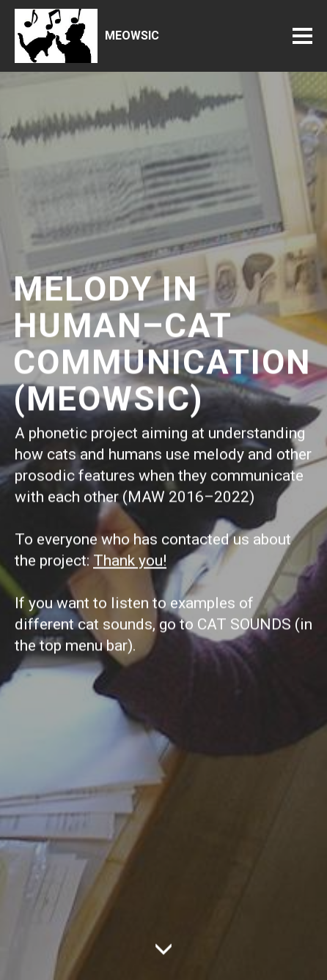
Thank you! (130, 566)
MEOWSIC (132, 36)
